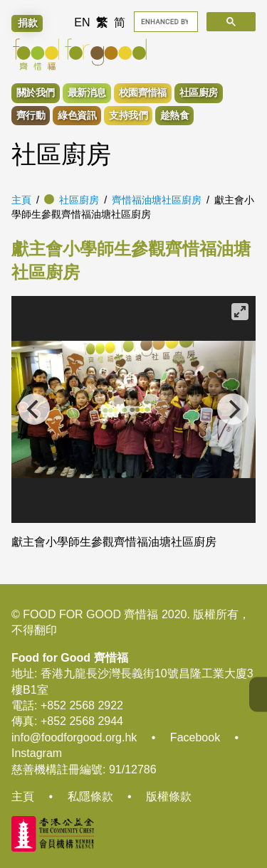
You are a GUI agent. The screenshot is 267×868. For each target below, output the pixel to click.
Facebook (195, 737)
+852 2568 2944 (82, 721)
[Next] (233, 409)
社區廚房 (79, 200)
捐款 (28, 23)
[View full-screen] (240, 312)
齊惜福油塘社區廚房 (157, 200)
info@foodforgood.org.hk (74, 737)
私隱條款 (90, 796)
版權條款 (169, 796)
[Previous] (34, 409)
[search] (165, 22)
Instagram (37, 753)
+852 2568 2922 (82, 705)
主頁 (21, 200)
